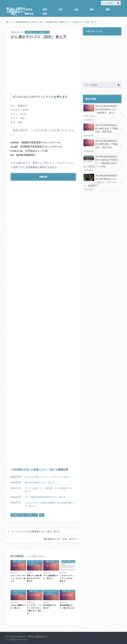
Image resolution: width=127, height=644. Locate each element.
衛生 (92, 9)
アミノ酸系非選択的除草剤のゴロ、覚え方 (45, 497)
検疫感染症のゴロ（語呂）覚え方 (60, 539)
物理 (45, 9)
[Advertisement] (43, 67)
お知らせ (13, 9)
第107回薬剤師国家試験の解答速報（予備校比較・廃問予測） (101, 130)
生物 (76, 9)
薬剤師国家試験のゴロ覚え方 (26, 22)
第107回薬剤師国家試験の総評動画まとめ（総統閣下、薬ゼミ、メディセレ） (101, 113)
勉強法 (29, 9)
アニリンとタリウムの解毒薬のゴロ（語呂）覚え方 (35, 532)
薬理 (108, 9)
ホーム (10, 22)
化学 (61, 9)
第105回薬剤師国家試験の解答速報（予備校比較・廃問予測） (101, 146)
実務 (45, 14)
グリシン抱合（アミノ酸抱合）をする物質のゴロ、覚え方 (49, 490)
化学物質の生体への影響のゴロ (57, 22)
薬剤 (13, 14)
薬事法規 (29, 14)
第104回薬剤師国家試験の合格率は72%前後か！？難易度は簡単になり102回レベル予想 (101, 163)
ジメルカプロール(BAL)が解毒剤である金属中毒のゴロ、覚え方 (50, 504)
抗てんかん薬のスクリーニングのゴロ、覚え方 (47, 477)
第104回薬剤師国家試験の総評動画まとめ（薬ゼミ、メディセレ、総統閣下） (101, 181)
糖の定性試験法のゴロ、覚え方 (40, 482)
